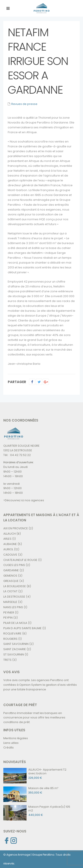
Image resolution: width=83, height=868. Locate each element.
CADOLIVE (10, 555)
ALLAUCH (10, 534)
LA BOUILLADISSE (15, 586)
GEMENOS (10, 576)
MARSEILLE (10, 602)
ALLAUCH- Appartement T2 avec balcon (47, 771)
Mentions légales (16, 738)
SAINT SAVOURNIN (16, 644)
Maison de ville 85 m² (43, 788)
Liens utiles (11, 743)
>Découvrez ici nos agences (24, 500)
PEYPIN (8, 618)
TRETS (7, 660)
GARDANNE (11, 570)
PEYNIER (9, 613)
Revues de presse (24, 104)
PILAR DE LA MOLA (15, 623)
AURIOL (8, 549)
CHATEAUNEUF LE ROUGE (20, 560)
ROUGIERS (10, 639)
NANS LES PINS (13, 607)
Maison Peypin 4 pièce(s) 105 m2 (49, 809)
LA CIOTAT (10, 591)
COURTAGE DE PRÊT (20, 705)
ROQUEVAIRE (12, 633)
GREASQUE (11, 581)
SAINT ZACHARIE (15, 649)
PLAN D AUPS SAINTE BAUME (22, 628)
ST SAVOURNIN (14, 654)
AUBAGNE (10, 544)
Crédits (9, 747)
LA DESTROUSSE (14, 597)
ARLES (7, 539)
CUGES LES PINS (14, 565)
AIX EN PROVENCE (16, 528)
